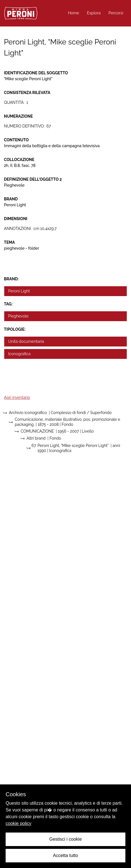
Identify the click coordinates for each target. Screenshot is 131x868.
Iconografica (19, 354)
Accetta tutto (66, 855)
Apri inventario (17, 397)
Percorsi (116, 13)
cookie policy (19, 823)
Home (74, 13)
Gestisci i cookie (65, 839)
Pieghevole (18, 316)
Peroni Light (19, 291)
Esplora (94, 13)
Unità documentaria (26, 341)
